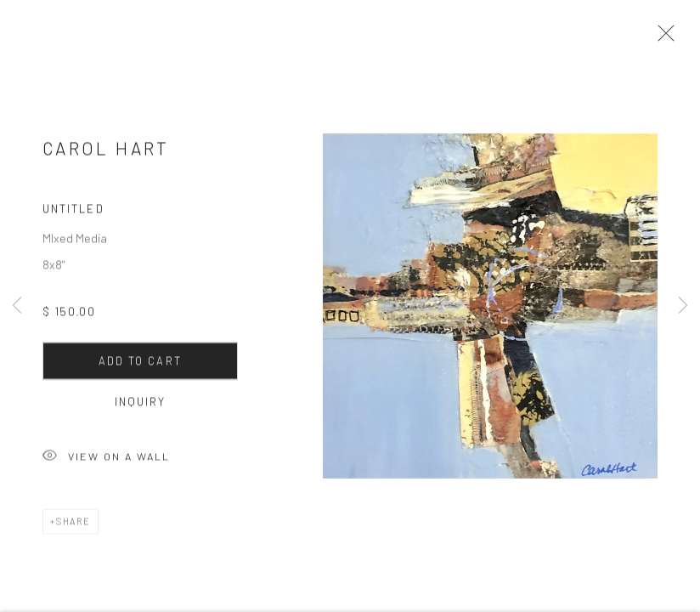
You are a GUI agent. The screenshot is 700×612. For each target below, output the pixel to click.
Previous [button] (17, 306)
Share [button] (73, 525)
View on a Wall (106, 461)
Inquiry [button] (141, 405)
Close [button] (662, 38)
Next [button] (683, 306)
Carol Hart (106, 153)
